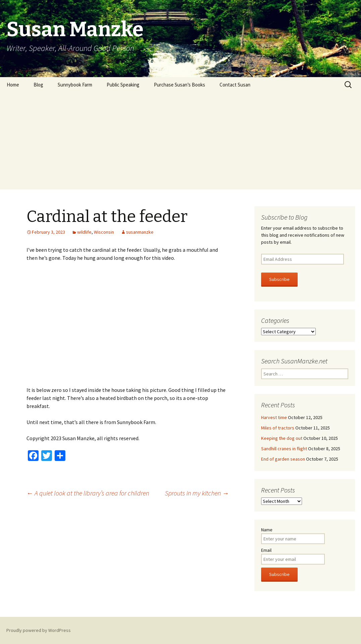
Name (267, 530)
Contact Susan (235, 85)
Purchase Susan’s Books (179, 85)
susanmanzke (140, 232)
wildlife (84, 232)
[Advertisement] (181, 142)
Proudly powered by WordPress (39, 630)
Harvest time (274, 417)
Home (13, 85)
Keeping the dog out (282, 438)
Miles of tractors (278, 428)
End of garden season (283, 459)
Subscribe (279, 279)
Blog (38, 85)
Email (266, 550)
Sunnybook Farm (75, 85)
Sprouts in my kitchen (197, 493)
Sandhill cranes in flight (284, 449)
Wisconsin (104, 232)
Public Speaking (123, 85)
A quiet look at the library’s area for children (88, 493)
